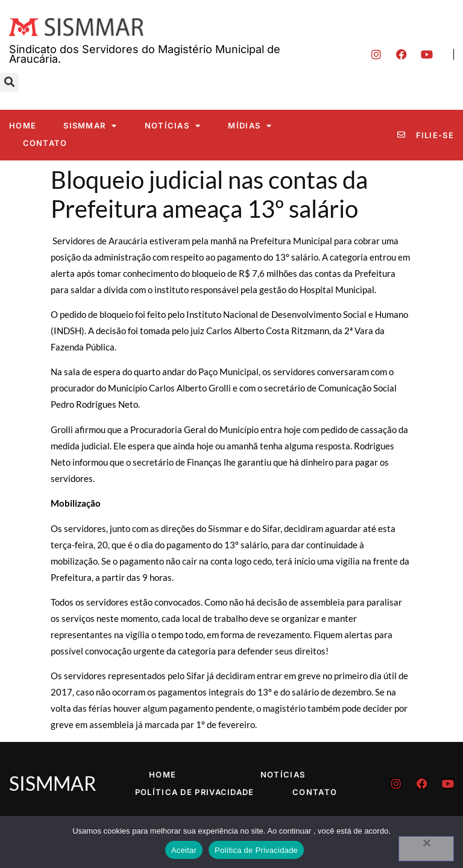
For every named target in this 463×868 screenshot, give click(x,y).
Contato (45, 143)
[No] (426, 849)
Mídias (250, 126)
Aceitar (184, 850)
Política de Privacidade (195, 792)
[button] (9, 82)
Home (23, 125)
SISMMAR (90, 126)
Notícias (173, 126)
